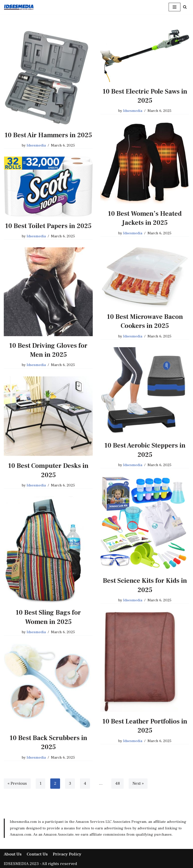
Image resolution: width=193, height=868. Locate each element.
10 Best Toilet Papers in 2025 (48, 226)
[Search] (185, 7)
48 (117, 783)
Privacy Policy (67, 854)
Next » (138, 783)
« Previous (17, 783)
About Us (13, 854)
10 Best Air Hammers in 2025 (48, 135)
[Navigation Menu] (175, 7)
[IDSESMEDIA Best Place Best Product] (19, 7)
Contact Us (37, 854)
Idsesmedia (36, 145)
